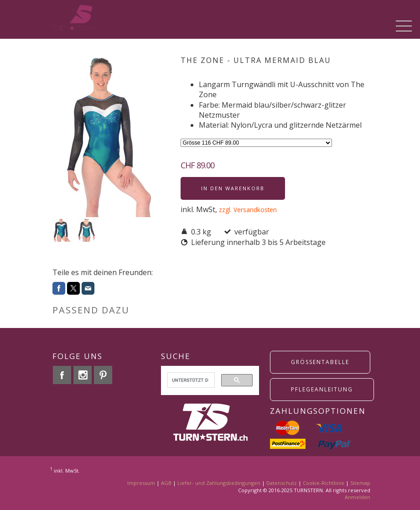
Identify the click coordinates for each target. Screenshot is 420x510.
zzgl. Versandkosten (248, 210)
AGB (166, 483)
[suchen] (190, 380)
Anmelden (358, 497)
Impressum (141, 483)
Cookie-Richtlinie (324, 483)
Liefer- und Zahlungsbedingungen (219, 483)
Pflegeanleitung (322, 389)
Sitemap (360, 483)
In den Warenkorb (233, 188)
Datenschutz (282, 483)
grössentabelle (320, 362)
